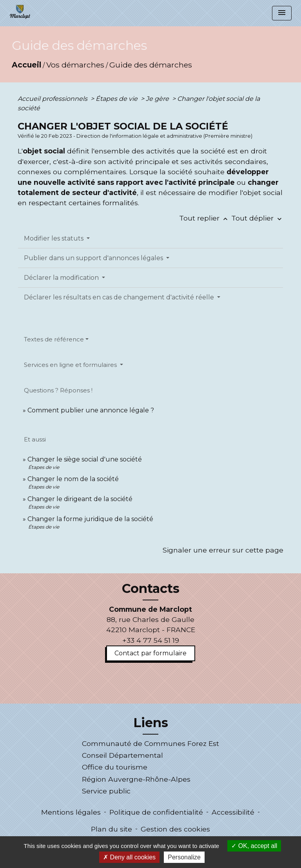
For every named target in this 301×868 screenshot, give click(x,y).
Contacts (151, 589)
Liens (151, 723)
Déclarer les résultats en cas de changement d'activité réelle (120, 297)
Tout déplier (257, 218)
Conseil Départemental (122, 755)
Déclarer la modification (62, 278)
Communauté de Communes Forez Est (150, 743)
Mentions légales (71, 812)
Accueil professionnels (53, 99)
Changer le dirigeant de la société (80, 499)
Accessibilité (233, 812)
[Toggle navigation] (282, 13)
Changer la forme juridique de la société (90, 519)
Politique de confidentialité (156, 812)
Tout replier (205, 218)
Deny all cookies (129, 857)
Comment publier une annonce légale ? (91, 410)
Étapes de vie (117, 99)
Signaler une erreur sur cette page (223, 550)
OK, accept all (254, 846)
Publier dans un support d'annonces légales (94, 258)
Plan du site (112, 829)
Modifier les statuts (54, 238)
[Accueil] (20, 12)
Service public (106, 791)
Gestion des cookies (175, 829)
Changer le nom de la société (73, 479)
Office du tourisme (115, 767)
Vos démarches (75, 65)
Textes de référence (54, 339)
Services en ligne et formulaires (71, 365)
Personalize (184, 857)
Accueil (26, 65)
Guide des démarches (151, 65)
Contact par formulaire (150, 653)
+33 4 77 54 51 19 (151, 640)
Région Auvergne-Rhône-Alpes (136, 779)
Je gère (158, 99)
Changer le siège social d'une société (85, 459)
